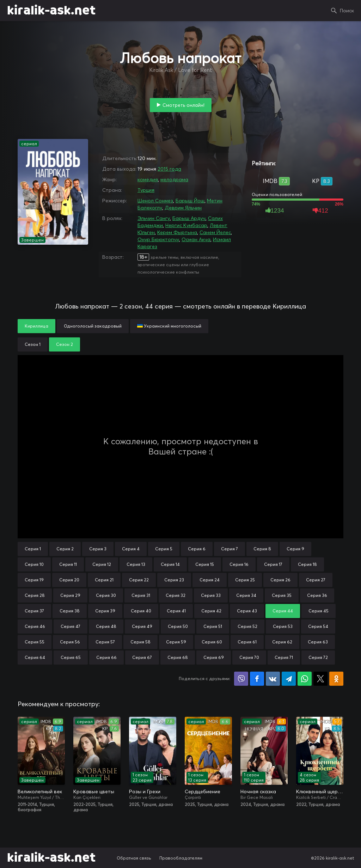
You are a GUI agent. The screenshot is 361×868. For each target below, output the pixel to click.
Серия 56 (70, 642)
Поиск (347, 11)
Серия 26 (280, 580)
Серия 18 (307, 564)
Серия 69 (214, 657)
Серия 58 (140, 642)
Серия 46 (35, 626)
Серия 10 (34, 564)
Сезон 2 (65, 344)
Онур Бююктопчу (158, 239)
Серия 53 (283, 626)
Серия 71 (284, 657)
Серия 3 (98, 549)
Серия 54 (318, 626)
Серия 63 (318, 642)
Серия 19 (34, 580)
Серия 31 (141, 595)
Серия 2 (65, 549)
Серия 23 (174, 580)
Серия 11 (68, 564)
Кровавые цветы (94, 791)
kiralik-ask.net (51, 11)
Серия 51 (213, 626)
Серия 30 (106, 595)
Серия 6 (197, 549)
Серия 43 (247, 611)
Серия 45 (319, 611)
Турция (146, 190)
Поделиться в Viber (241, 679)
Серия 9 (295, 549)
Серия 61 (247, 642)
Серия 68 (178, 657)
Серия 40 (141, 611)
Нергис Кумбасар (186, 225)
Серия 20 (69, 580)
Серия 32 (176, 595)
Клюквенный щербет (320, 791)
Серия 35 (282, 595)
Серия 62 (282, 642)
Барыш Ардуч (189, 218)
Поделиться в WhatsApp (305, 679)
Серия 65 (71, 657)
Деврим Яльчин (183, 208)
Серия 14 (170, 564)
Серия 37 (34, 611)
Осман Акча (196, 239)
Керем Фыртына (177, 232)
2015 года (169, 169)
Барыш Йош (190, 201)
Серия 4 (131, 549)
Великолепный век (40, 791)
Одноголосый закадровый (93, 326)
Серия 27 (316, 580)
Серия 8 (262, 549)
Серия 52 (247, 626)
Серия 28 (35, 595)
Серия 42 (211, 611)
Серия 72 (318, 657)
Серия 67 (142, 657)
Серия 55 (35, 642)
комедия (148, 179)
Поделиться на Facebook (257, 679)
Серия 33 (211, 595)
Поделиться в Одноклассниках (336, 679)
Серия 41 (176, 611)
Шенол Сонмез (155, 201)
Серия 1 (33, 549)
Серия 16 (239, 564)
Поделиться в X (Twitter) (320, 679)
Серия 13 (136, 564)
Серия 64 (35, 657)
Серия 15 (205, 564)
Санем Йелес (215, 232)
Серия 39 (105, 611)
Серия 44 (283, 611)
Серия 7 (230, 549)
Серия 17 (273, 564)
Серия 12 (102, 564)
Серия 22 (139, 580)
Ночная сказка (258, 791)
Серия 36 (317, 595)
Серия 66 (106, 657)
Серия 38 (70, 611)
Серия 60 (212, 642)
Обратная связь (134, 858)
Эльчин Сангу (154, 218)
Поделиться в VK (273, 679)
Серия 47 (71, 626)
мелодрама (174, 179)
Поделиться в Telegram (289, 679)
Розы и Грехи (145, 791)
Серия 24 (210, 580)
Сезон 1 (33, 344)
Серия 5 (164, 549)
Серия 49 (142, 626)
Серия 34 (246, 595)
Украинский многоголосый (169, 326)
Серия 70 (249, 657)
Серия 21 (104, 580)
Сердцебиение (203, 791)
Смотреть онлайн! (183, 105)
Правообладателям (181, 858)
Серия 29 (70, 595)
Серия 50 (178, 626)
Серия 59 (176, 642)
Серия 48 (106, 626)
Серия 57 (105, 642)
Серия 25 (245, 580)
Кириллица (36, 326)
